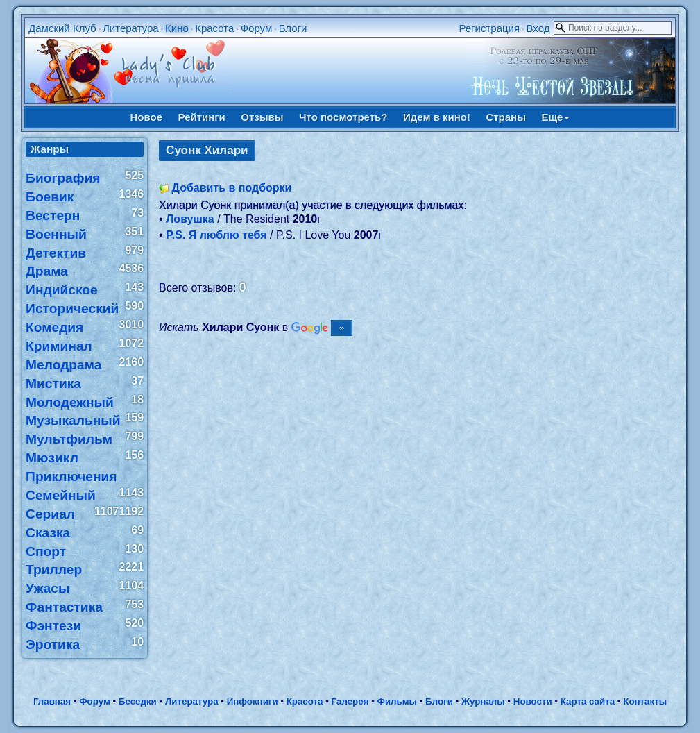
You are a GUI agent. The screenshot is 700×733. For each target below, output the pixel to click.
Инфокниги (253, 701)
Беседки (138, 701)
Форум (257, 28)
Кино (177, 28)
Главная (52, 701)
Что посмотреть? (343, 117)
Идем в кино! (437, 117)
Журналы (483, 701)
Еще (555, 117)
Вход (538, 28)
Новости (533, 701)
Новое (147, 117)
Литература (131, 28)
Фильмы (397, 701)
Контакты (645, 701)
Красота (214, 28)
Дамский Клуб (62, 28)
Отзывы (262, 117)
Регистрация (489, 28)
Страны (506, 117)
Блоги (293, 28)
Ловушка (190, 219)
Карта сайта (588, 701)
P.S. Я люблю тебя (216, 235)
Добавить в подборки (232, 188)
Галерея (350, 701)
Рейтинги (202, 117)
